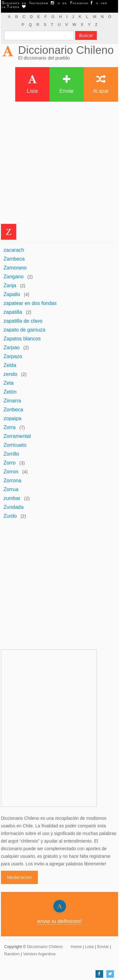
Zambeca (14, 259)
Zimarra (12, 401)
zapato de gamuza (24, 330)
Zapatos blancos (22, 339)
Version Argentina (39, 954)
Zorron (11, 472)
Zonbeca (13, 410)
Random (12, 954)
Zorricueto (15, 445)
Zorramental (17, 436)
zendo (10, 374)
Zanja (10, 285)
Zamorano (15, 268)
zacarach (14, 250)
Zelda (10, 365)
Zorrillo (11, 454)
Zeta (9, 383)
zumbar (12, 498)
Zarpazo (13, 356)
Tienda (16, 7)
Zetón (10, 392)
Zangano (13, 277)
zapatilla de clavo (23, 321)
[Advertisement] (60, 164)
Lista (32, 84)
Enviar (66, 84)
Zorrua (11, 489)
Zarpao (12, 348)
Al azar (101, 84)
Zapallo (12, 294)
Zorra (10, 427)
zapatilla (13, 312)
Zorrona (12, 481)
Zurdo (10, 516)
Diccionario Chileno (66, 50)
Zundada (13, 507)
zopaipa (12, 418)
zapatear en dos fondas (30, 303)
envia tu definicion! (60, 921)
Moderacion (19, 877)
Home (76, 947)
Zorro (10, 463)
